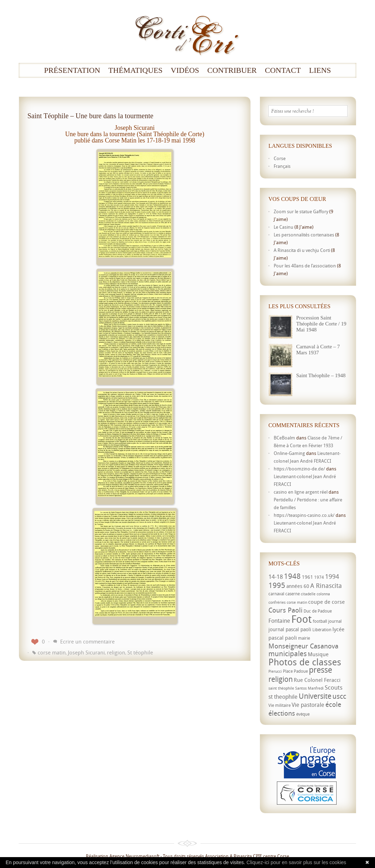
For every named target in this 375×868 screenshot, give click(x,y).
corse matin (52, 652)
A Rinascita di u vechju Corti (302, 250)
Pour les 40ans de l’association (305, 266)
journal (335, 621)
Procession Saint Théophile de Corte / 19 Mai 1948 (321, 324)
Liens (320, 70)
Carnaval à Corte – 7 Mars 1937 (318, 350)
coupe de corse (326, 602)
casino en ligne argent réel (301, 492)
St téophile (140, 652)
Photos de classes (305, 662)
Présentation (72, 70)
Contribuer (232, 70)
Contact (283, 70)
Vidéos (185, 70)
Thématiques (135, 70)
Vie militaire (279, 705)
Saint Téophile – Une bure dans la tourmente (90, 116)
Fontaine (279, 621)
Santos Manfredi (309, 688)
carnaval (276, 594)
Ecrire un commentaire (87, 641)
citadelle (308, 594)
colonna (323, 594)
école (333, 704)
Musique (318, 654)
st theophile (283, 697)
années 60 (298, 586)
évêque (303, 714)
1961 (307, 577)
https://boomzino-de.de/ (299, 469)
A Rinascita (326, 585)
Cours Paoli (285, 610)
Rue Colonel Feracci (317, 680)
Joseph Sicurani (86, 652)
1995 (277, 585)
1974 (319, 577)
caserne (293, 594)
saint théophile (281, 688)
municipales (288, 654)
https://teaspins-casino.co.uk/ (304, 515)
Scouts (334, 687)
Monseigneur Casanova (303, 646)
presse (320, 670)
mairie (304, 638)
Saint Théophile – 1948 (321, 375)
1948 (292, 576)
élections (282, 713)
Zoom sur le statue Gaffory (301, 211)
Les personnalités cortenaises (304, 235)
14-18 (276, 576)
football (320, 621)
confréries (277, 602)
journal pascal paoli (290, 629)
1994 (332, 576)
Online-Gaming (289, 453)
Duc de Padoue (318, 611)
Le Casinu (284, 227)
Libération (322, 630)
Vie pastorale (308, 705)
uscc (339, 696)
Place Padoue (295, 671)
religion (116, 652)
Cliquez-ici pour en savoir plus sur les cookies (296, 862)
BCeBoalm (284, 438)
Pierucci (275, 671)
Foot (301, 619)
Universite (315, 696)
